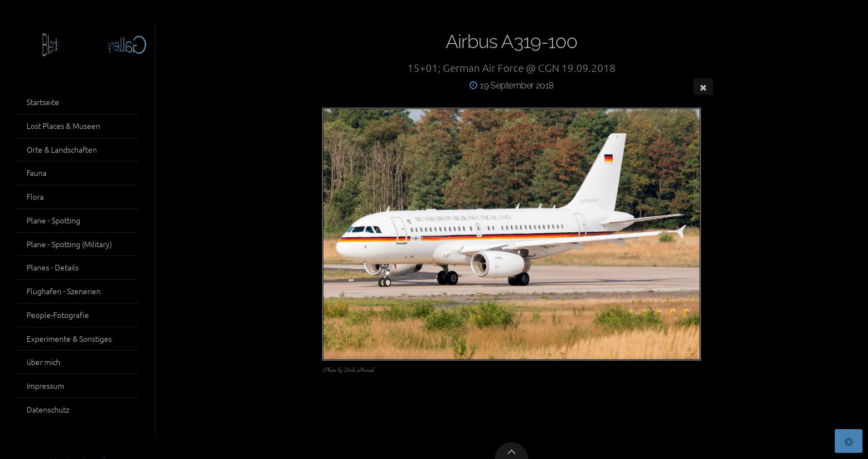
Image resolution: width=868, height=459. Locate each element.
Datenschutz (48, 409)
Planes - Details (53, 267)
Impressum (45, 385)
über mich (43, 362)
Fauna (37, 173)
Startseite (43, 102)
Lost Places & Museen (63, 126)
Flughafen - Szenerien (64, 291)
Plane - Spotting (53, 220)
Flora (35, 196)
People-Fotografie (58, 315)
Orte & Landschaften (62, 149)
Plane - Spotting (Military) (69, 244)
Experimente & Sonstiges (69, 338)
